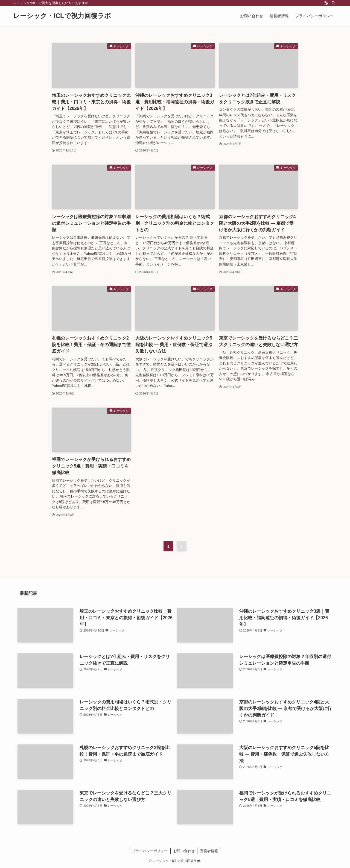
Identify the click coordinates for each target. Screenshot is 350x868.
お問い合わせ (184, 851)
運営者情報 (209, 851)
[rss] (326, 3)
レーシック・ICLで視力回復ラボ (62, 16)
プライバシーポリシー (150, 851)
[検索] (333, 3)
